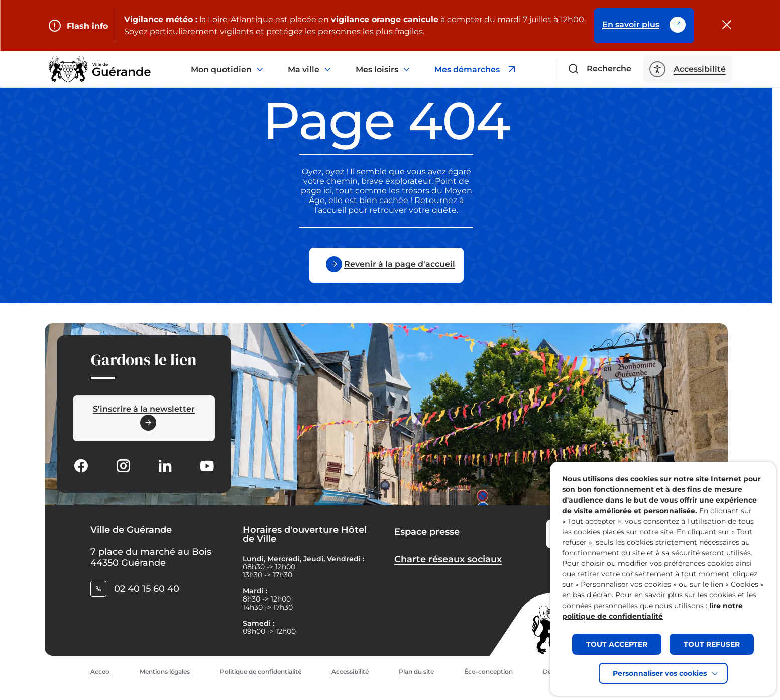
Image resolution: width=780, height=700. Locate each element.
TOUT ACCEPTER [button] (617, 644)
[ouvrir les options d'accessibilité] (688, 69)
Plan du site (416, 672)
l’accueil (330, 210)
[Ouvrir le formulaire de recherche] (600, 69)
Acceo (100, 672)
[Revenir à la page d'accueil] (386, 265)
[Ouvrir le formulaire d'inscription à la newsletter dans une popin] (144, 418)
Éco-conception (488, 672)
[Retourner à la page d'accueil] (100, 69)
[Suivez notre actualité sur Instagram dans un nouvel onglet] (123, 467)
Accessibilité (350, 672)
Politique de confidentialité (261, 672)
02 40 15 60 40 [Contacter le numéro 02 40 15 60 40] (147, 589)
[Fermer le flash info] (727, 26)
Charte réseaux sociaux (448, 559)
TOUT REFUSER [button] (712, 644)
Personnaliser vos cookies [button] (660, 673)
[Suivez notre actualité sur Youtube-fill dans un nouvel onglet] (207, 467)
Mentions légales (165, 672)
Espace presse (427, 532)
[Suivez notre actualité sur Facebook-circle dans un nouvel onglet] (81, 467)
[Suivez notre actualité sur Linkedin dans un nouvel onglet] (165, 467)
